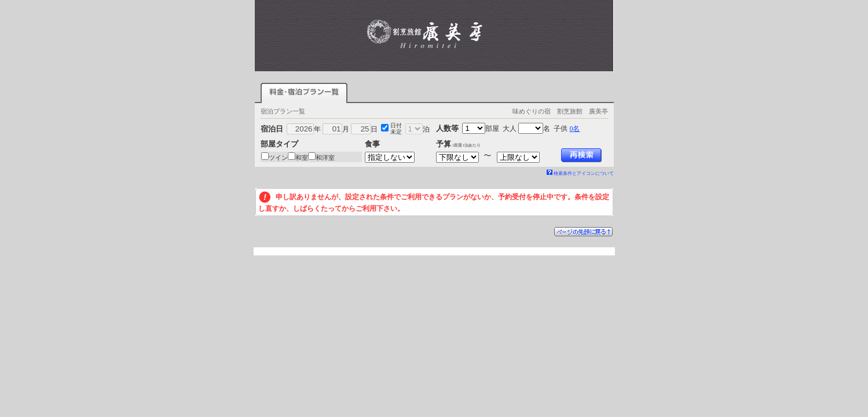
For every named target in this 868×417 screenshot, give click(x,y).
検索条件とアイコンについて (580, 173)
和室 (302, 158)
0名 (574, 129)
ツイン (278, 158)
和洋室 (325, 158)
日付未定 (396, 129)
